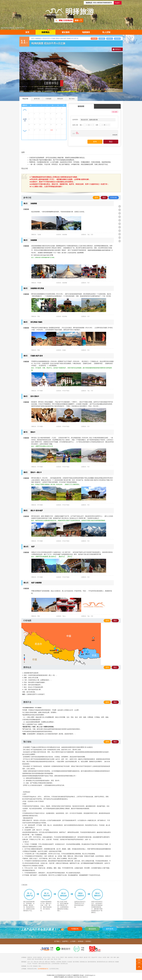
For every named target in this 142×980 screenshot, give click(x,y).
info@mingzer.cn (90, 975)
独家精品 (47, 32)
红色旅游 (70, 962)
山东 (29, 962)
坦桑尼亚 (30, 957)
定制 (139, 963)
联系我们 (88, 941)
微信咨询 (92, 929)
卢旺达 (53, 957)
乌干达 (58, 957)
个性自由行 (35, 964)
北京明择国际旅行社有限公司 (64, 975)
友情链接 (80, 941)
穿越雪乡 (53, 962)
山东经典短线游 (55, 964)
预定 (104, 198)
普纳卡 (58, 38)
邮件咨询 (110, 929)
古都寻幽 (59, 962)
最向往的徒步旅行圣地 (44, 964)
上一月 (25, 110)
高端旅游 (35, 966)
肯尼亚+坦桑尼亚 (37, 957)
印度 (59, 959)
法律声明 (65, 941)
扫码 (139, 960)
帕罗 (65, 38)
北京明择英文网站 (54, 969)
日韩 (111, 957)
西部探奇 (64, 962)
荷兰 (89, 957)
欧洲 (33, 959)
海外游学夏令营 (39, 959)
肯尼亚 (104, 957)
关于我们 (57, 941)
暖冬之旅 (42, 962)
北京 (32, 962)
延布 (62, 38)
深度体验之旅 (83, 962)
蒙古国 (86, 957)
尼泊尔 (100, 957)
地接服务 (86, 32)
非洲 (52, 959)
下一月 (25, 131)
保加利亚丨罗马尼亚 (73, 957)
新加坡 (29, 959)
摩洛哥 (81, 957)
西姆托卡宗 (70, 38)
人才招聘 (73, 941)
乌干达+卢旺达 (47, 957)
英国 (66, 957)
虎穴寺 (76, 38)
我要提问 (118, 49)
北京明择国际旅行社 (43, 969)
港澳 (48, 959)
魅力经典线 (76, 962)
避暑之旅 (47, 962)
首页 (27, 32)
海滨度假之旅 (64, 964)
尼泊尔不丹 (46, 38)
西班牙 (62, 957)
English (117, 3)
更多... (40, 966)
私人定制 (106, 32)
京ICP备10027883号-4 (81, 977)
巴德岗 (53, 38)
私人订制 (30, 966)
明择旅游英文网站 (32, 969)
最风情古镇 (111, 962)
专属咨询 (75, 929)
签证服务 (66, 32)
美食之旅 (36, 962)
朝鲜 (108, 957)
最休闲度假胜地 (92, 962)
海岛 (45, 959)
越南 (118, 957)
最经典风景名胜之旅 (102, 962)
